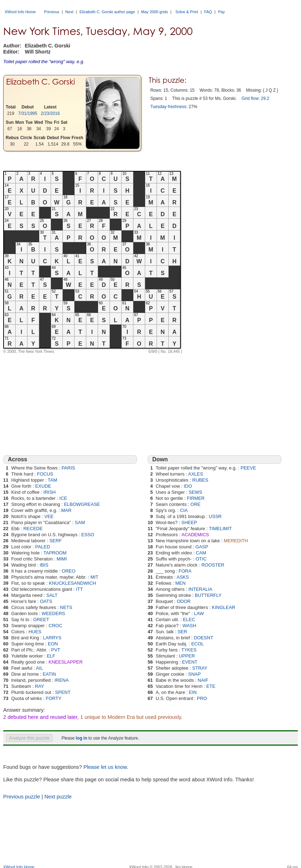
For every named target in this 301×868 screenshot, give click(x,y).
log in (81, 738)
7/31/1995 (28, 113)
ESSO (88, 535)
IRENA (62, 680)
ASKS (183, 577)
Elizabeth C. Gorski (40, 82)
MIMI (62, 559)
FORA (185, 571)
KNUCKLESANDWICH (72, 583)
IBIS (44, 565)
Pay (221, 12)
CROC (55, 626)
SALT (52, 595)
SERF (55, 541)
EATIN (49, 674)
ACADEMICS (195, 535)
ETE (211, 686)
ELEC (189, 620)
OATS (46, 601)
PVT (55, 650)
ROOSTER (213, 565)
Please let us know (105, 767)
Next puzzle (58, 797)
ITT (80, 589)
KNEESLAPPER (65, 662)
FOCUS (45, 474)
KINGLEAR (224, 607)
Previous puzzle (22, 797)
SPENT (63, 692)
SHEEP (189, 522)
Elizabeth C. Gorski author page (107, 12)
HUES (35, 632)
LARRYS (52, 638)
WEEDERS (53, 613)
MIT (95, 577)
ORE (195, 504)
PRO (202, 698)
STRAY (200, 668)
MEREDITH (236, 541)
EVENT (190, 662)
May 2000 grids (155, 12)
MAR (66, 510)
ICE (63, 498)
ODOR (184, 601)
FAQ (208, 12)
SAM (80, 522)
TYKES (189, 650)
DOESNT (203, 638)
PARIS (68, 468)
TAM (52, 480)
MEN (180, 583)
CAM (201, 553)
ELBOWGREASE (82, 504)
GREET (41, 620)
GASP (202, 547)
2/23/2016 (50, 113)
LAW (199, 613)
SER (182, 632)
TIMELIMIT (220, 529)
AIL (40, 668)
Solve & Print (187, 12)
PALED (43, 547)
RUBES (200, 480)
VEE (49, 516)
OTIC (201, 559)
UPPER (187, 656)
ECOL (197, 644)
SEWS (195, 492)
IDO (188, 486)
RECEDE (33, 529)
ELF (51, 656)
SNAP (195, 674)
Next (69, 12)
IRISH (50, 492)
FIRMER (196, 498)
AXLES (196, 474)
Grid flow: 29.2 (256, 98)
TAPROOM (55, 553)
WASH (190, 626)
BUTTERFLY (208, 595)
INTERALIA (200, 589)
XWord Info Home (20, 12)
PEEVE (248, 468)
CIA (184, 510)
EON (53, 644)
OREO (68, 571)
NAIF (203, 680)
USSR (215, 516)
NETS (66, 607)
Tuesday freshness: (169, 107)
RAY (40, 686)
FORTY (53, 698)
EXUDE (43, 486)
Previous (52, 12)
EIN (193, 692)
